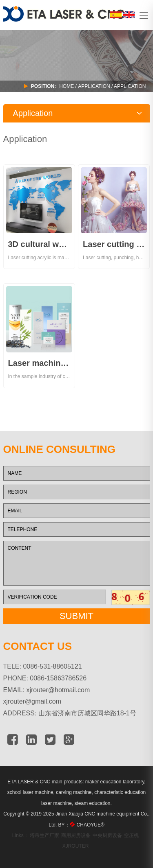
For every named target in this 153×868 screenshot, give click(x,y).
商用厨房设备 (76, 835)
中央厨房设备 (107, 835)
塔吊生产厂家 (44, 835)
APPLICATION (94, 86)
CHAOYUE (91, 825)
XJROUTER (76, 846)
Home (67, 86)
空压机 (131, 835)
